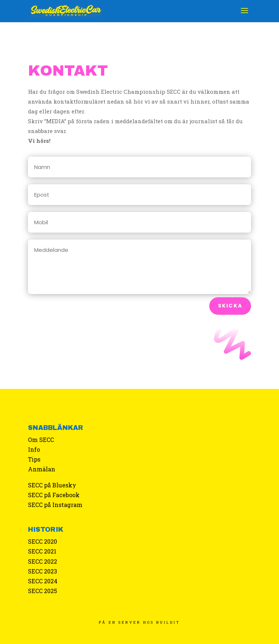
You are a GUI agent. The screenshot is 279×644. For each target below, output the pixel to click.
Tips (34, 459)
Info (34, 449)
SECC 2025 (43, 591)
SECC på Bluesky (52, 485)
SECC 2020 (43, 541)
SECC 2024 (43, 581)
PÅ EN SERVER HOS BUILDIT (139, 622)
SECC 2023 (43, 571)
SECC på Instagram (55, 505)
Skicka (230, 306)
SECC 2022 (43, 561)
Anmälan (42, 469)
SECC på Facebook (54, 495)
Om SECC (41, 440)
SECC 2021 (42, 551)
